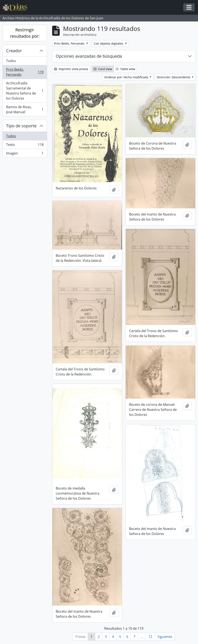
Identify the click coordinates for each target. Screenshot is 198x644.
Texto (25, 146)
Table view (125, 69)
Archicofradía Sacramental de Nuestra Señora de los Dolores (25, 91)
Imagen (25, 154)
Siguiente (165, 637)
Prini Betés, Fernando (25, 72)
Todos (11, 61)
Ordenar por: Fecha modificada (127, 77)
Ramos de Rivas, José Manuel (25, 109)
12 (150, 637)
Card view (103, 69)
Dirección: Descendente (174, 77)
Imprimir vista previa (71, 69)
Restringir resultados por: (25, 33)
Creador (14, 51)
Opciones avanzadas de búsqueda (89, 56)
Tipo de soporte (21, 126)
